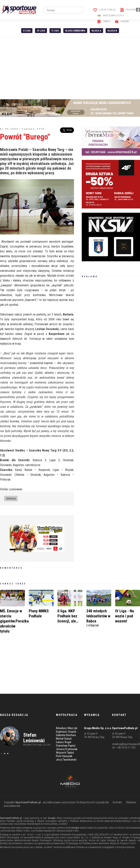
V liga (55, 31)
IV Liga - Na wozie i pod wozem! (125, 616)
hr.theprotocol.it (86, 802)
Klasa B (112, 31)
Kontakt (117, 802)
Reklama (131, 802)
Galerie (122, 21)
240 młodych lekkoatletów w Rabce (99, 617)
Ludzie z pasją (104, 10)
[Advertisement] (70, 68)
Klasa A (96, 31)
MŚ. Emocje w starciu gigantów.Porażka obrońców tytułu (14, 621)
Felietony (128, 10)
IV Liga (41, 31)
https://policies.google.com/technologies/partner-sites (85, 818)
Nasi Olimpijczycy (111, 15)
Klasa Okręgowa (75, 31)
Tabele (104, 21)
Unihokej (11, 498)
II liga (27, 31)
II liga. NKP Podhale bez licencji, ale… (68, 616)
